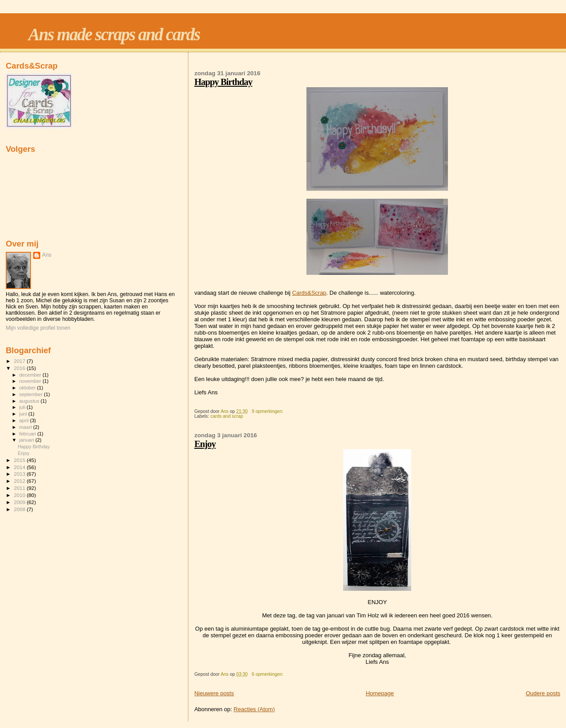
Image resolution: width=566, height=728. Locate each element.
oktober (28, 388)
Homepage (380, 693)
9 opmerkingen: (268, 411)
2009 (20, 502)
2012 (20, 481)
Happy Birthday (223, 82)
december (31, 375)
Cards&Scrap (309, 293)
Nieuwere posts (214, 693)
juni (24, 414)
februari (29, 434)
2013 (20, 474)
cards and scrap (227, 416)
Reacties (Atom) (254, 709)
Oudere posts (543, 693)
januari (28, 440)
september (32, 394)
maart (27, 427)
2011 (20, 488)
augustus (30, 401)
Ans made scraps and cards (114, 34)
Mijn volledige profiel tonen (38, 328)
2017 (20, 361)
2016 (20, 368)
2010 (20, 495)
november (31, 381)
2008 (20, 509)
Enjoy (205, 444)
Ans (47, 255)
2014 (20, 467)
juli (23, 407)
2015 (20, 460)
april (25, 420)
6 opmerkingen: (268, 674)
